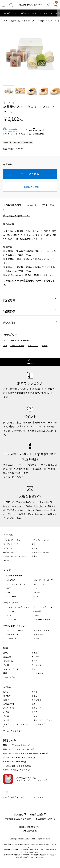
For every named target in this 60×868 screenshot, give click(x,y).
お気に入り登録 (32, 187)
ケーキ (45, 346)
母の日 (35, 661)
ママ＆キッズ (39, 634)
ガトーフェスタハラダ (43, 607)
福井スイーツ (28, 340)
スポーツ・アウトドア (41, 552)
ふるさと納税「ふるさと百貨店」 (18, 766)
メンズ (35, 548)
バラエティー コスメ (28, 13)
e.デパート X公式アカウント (15, 770)
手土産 (35, 696)
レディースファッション (42, 720)
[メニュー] (4, 5)
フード (6, 720)
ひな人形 (7, 657)
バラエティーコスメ (40, 540)
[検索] (11, 5)
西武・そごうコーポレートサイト (18, 749)
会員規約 (19, 814)
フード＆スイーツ (46, 13)
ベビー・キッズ (10, 552)
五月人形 (36, 657)
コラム (7, 687)
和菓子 (6, 700)
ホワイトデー (9, 677)
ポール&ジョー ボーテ (16, 584)
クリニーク (11, 596)
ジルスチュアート (41, 584)
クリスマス (36, 665)
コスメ (35, 716)
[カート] (55, 5)
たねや (9, 615)
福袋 (5, 673)
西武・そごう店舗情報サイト (16, 745)
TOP (5, 21)
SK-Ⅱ (36, 596)
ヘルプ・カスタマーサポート (16, 797)
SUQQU (37, 592)
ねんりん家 (11, 619)
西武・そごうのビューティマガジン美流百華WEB (25, 753)
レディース (8, 548)
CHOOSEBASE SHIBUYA (14, 761)
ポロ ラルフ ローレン (15, 630)
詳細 (40, 130)
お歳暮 (6, 560)
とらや (36, 615)
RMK (8, 592)
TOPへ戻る (30, 363)
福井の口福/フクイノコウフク (22, 21)
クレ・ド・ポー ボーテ (43, 580)
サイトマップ (37, 797)
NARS (9, 588)
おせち (35, 669)
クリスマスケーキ (11, 669)
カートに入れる (30, 174)
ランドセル (8, 661)
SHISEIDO (11, 580)
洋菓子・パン (33, 346)
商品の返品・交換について (17, 215)
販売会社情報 (36, 814)
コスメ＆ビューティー (10, 13)
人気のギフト (9, 704)
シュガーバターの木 (42, 619)
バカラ (36, 638)
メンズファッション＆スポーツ (16, 725)
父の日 (6, 665)
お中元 (35, 556)
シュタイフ (11, 638)
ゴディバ (10, 611)
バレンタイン (37, 673)
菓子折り (7, 696)
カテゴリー (10, 535)
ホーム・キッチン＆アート (15, 556)
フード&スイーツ (17, 346)
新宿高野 (37, 611)
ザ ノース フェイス (41, 630)
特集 (6, 648)
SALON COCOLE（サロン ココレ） (18, 757)
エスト (36, 588)
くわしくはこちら (12, 477)
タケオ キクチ (12, 634)
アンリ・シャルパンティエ (18, 607)
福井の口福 (9, 102)
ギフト (35, 544)
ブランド (8, 570)
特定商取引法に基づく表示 (18, 819)
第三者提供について (45, 819)
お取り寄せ (36, 700)
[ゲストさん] (49, 5)
